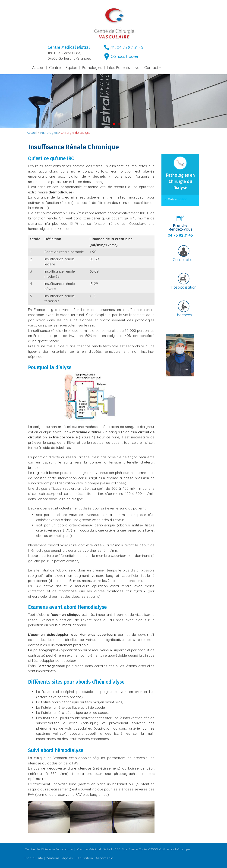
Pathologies (92, 68)
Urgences (184, 315)
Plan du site (34, 858)
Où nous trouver (125, 56)
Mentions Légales (59, 858)
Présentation (178, 199)
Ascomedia (105, 858)
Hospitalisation (184, 287)
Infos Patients (118, 68)
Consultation (184, 260)
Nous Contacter (148, 68)
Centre (55, 68)
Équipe (71, 68)
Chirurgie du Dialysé (76, 133)
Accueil (38, 68)
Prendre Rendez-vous (180, 227)
